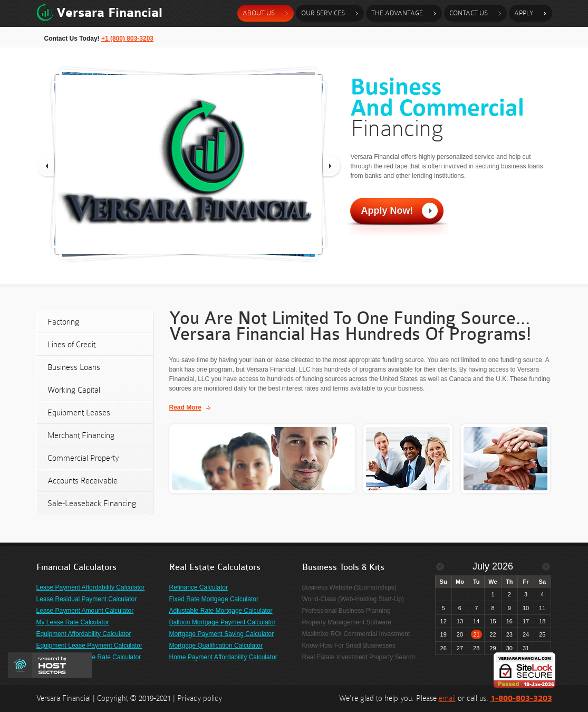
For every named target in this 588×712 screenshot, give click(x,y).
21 (476, 634)
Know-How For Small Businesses (349, 645)
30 (509, 648)
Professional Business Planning (346, 611)
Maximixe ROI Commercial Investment (356, 634)
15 (493, 621)
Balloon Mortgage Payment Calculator (223, 622)
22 (493, 634)
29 (493, 648)
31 (526, 648)
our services (323, 13)
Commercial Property (83, 458)
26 (444, 648)
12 (444, 621)
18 (542, 621)
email (447, 698)
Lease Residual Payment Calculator (87, 599)
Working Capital (74, 390)
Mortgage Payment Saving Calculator (222, 634)
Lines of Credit (71, 344)
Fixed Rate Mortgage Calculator (214, 599)
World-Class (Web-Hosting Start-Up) (353, 599)
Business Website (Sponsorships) (349, 587)
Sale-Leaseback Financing (92, 503)
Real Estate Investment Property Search (359, 657)
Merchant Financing (81, 435)
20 (460, 634)
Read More (185, 407)
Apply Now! (387, 211)
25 (542, 634)
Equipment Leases (79, 412)
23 (509, 634)
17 (526, 621)
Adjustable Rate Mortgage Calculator (221, 611)
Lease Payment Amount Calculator (85, 611)
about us (259, 13)
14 (476, 621)
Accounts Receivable (83, 481)
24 (526, 634)
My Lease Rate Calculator (73, 622)
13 (460, 621)
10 (526, 608)
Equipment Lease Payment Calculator (89, 645)
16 (509, 621)
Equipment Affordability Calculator (84, 634)
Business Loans (74, 367)
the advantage (397, 13)
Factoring (63, 322)
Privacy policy (200, 698)
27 (460, 648)
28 (476, 648)
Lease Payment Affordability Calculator (91, 587)
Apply (524, 13)
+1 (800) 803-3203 (127, 39)
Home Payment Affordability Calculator (223, 657)
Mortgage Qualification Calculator (216, 645)
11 (542, 608)
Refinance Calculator (199, 587)
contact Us (469, 13)
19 (444, 634)
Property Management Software (347, 622)
